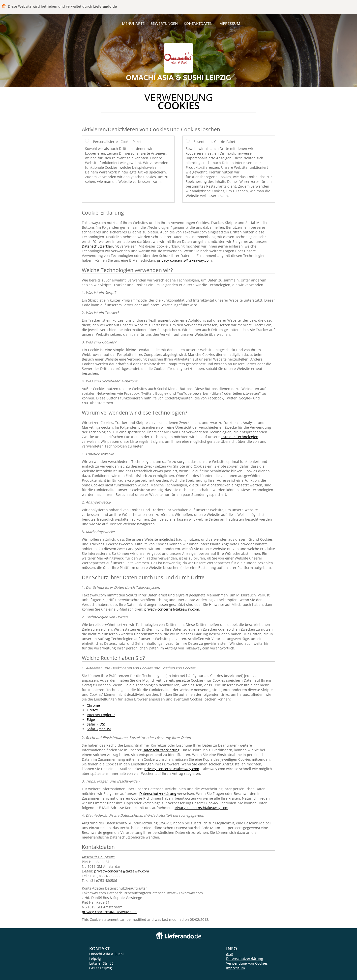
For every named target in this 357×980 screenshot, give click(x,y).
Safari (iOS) (96, 724)
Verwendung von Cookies (247, 963)
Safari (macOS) (99, 729)
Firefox (92, 710)
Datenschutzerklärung (100, 246)
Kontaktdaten (198, 23)
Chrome (93, 705)
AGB (230, 954)
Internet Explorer (101, 715)
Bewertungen (164, 23)
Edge (91, 719)
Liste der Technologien (239, 437)
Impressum (229, 23)
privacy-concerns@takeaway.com (184, 260)
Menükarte (133, 23)
